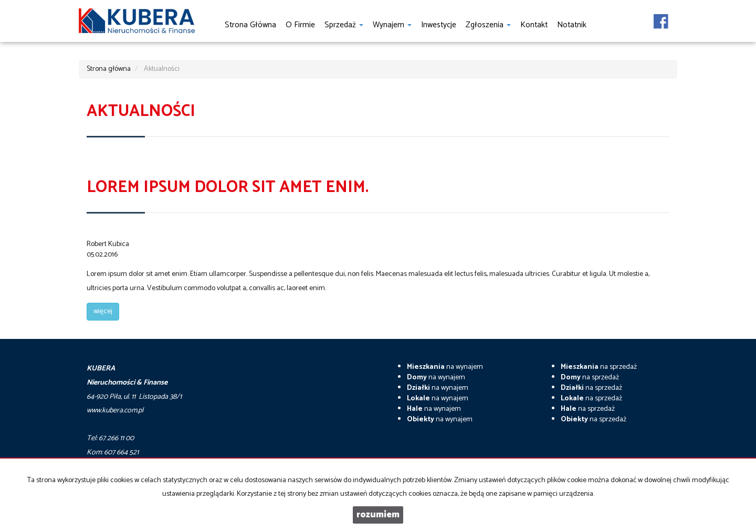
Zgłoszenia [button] (488, 25)
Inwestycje (439, 25)
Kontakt (534, 25)
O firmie (300, 25)
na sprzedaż (599, 367)
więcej (103, 311)
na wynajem (445, 367)
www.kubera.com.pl (115, 411)
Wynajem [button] (392, 25)
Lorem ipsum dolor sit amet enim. (228, 188)
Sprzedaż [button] (344, 25)
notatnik (572, 25)
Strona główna (250, 25)
